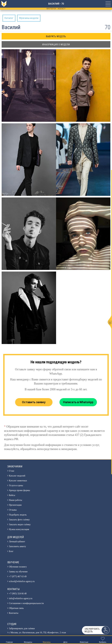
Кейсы (12, 495)
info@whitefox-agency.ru (21, 598)
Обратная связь (16, 608)
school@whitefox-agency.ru (22, 581)
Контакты (14, 613)
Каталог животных (18, 481)
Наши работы (16, 500)
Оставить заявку (34, 402)
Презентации (15, 505)
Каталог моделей (17, 476)
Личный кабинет (17, 542)
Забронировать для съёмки (22, 628)
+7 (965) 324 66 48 (18, 594)
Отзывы (13, 510)
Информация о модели (56, 45)
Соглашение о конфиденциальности (26, 603)
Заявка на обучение (18, 572)
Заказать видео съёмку (20, 524)
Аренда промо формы (19, 490)
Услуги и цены (16, 485)
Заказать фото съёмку (19, 520)
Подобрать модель (18, 515)
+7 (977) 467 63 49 (18, 576)
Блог (11, 551)
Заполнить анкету (17, 546)
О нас (12, 471)
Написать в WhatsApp (78, 402)
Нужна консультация (19, 529)
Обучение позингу (18, 567)
